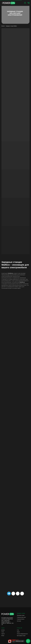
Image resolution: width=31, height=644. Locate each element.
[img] (22, 594)
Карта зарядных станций (21, 636)
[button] (25, 3)
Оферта (18, 632)
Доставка (3, 630)
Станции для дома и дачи (21, 617)
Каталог (3, 26)
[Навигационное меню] (29, 3)
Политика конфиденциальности (22, 634)
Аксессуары (19, 621)
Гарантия (3, 634)
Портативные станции (21, 615)
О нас (18, 630)
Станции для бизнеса (21, 619)
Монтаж (3, 636)
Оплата (3, 632)
